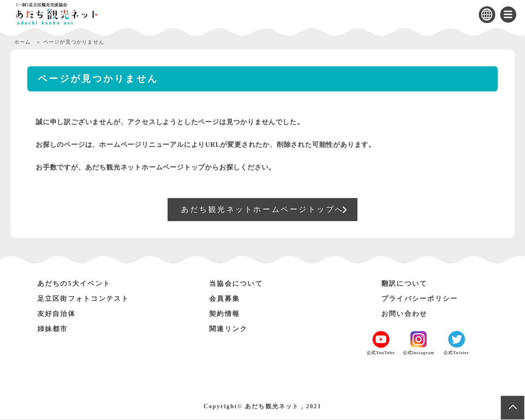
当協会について (236, 284)
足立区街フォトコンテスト (84, 299)
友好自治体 (57, 314)
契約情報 (225, 314)
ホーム (23, 42)
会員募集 (225, 299)
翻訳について (404, 284)
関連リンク (228, 330)
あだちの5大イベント (74, 284)
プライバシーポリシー (420, 299)
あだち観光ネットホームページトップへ (263, 210)
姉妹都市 (53, 330)
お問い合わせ (404, 314)
